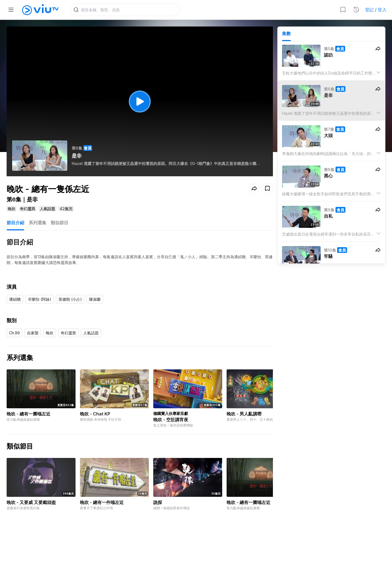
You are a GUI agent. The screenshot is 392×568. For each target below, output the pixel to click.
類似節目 (60, 223)
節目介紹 (15, 223)
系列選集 (37, 223)
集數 (286, 33)
